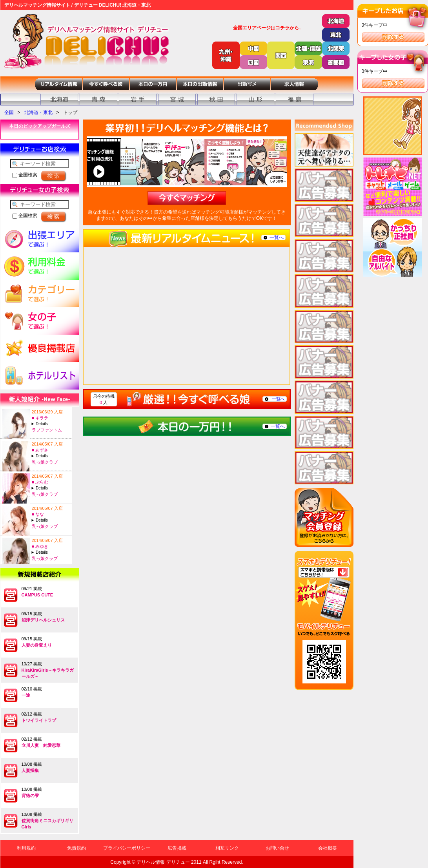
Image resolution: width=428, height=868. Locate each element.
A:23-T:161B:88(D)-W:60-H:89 (51, 456)
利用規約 (26, 848)
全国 (9, 112)
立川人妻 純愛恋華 (41, 745)
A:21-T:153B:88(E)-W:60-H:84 (51, 552)
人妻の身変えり (37, 645)
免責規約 (76, 848)
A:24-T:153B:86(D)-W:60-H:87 (51, 520)
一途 (26, 695)
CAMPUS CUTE (37, 595)
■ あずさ (40, 450)
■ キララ (40, 418)
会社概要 (328, 848)
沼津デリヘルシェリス (43, 620)
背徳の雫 (30, 796)
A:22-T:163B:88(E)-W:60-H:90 (51, 488)
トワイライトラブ (39, 720)
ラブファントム (47, 430)
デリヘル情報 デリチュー (163, 862)
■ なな (38, 514)
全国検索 (25, 175)
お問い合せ (277, 848)
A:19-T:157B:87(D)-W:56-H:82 (51, 424)
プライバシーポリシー (127, 848)
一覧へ (277, 237)
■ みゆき (40, 546)
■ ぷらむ (40, 482)
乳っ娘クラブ (45, 462)
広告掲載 (177, 848)
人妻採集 (30, 770)
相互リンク (227, 848)
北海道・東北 (38, 112)
